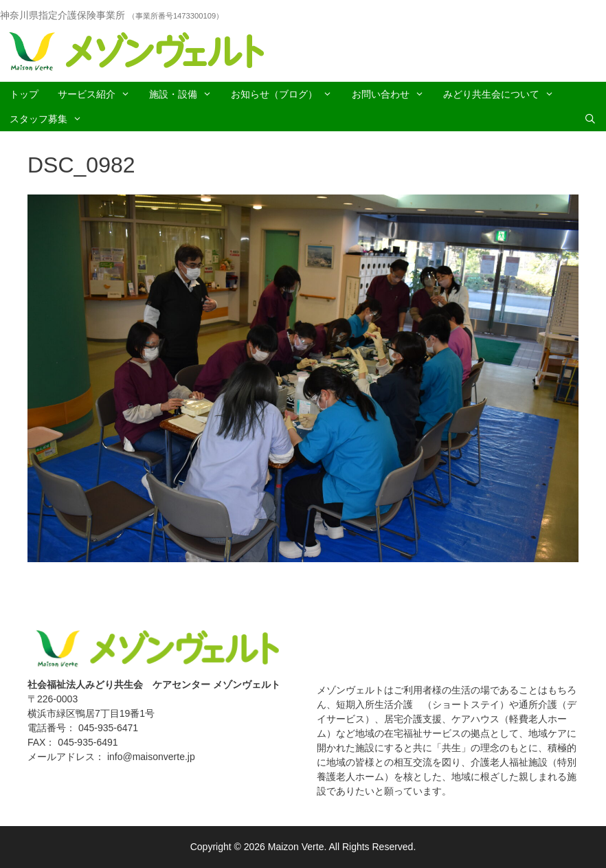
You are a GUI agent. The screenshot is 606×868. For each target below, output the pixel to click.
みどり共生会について (503, 94)
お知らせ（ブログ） (286, 94)
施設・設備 (185, 94)
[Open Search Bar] (590, 119)
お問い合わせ (393, 94)
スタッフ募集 (50, 119)
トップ (24, 94)
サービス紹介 (99, 94)
